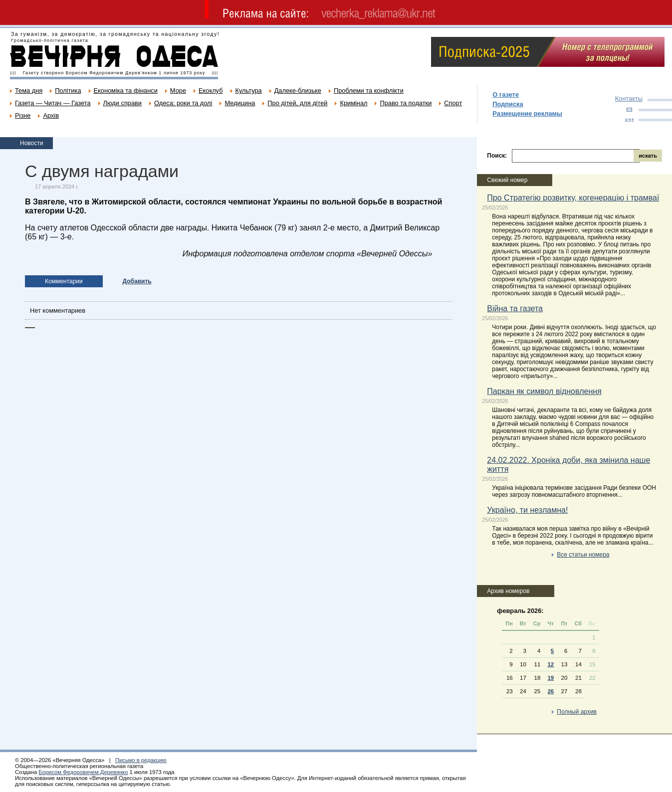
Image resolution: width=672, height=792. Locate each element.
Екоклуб (211, 91)
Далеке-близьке (298, 91)
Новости (31, 143)
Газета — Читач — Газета (53, 103)
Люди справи (122, 103)
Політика (68, 91)
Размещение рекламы (527, 113)
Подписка (508, 104)
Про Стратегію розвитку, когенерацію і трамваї (573, 198)
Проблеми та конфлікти (369, 91)
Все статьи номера (583, 555)
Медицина (240, 103)
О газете (506, 95)
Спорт (453, 103)
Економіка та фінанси (126, 91)
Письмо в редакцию (141, 760)
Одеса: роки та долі (183, 103)
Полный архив (577, 712)
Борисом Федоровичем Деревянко (83, 772)
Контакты (629, 99)
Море (178, 91)
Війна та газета (515, 308)
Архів (51, 115)
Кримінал (353, 103)
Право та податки (406, 103)
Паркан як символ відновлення (544, 391)
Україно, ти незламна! (527, 510)
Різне (23, 115)
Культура (249, 91)
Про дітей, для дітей (297, 103)
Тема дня (29, 91)
